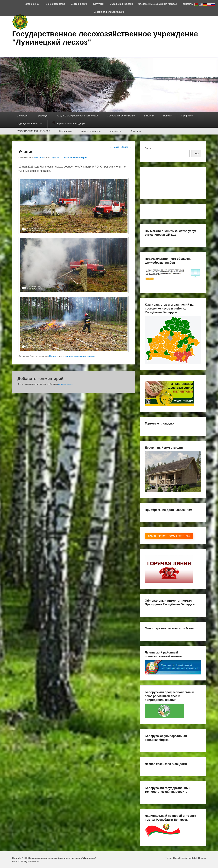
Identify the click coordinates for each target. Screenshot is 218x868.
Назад (115, 147)
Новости (168, 116)
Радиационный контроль (30, 124)
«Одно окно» (32, 4)
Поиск (148, 148)
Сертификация (79, 4)
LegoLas (55, 158)
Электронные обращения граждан (158, 4)
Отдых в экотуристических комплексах (78, 116)
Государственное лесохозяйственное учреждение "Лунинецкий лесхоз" (105, 38)
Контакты (188, 4)
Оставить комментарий (75, 158)
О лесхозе (22, 116)
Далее (126, 147)
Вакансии (149, 116)
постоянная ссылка (84, 356)
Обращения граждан (121, 4)
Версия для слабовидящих (109, 12)
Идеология (116, 131)
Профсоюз (187, 116)
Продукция (42, 116)
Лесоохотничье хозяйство (121, 116)
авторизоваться (65, 384)
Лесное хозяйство (55, 4)
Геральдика (65, 131)
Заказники (136, 131)
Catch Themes (199, 858)
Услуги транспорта (91, 131)
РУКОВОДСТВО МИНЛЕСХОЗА (33, 131)
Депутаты (98, 4)
